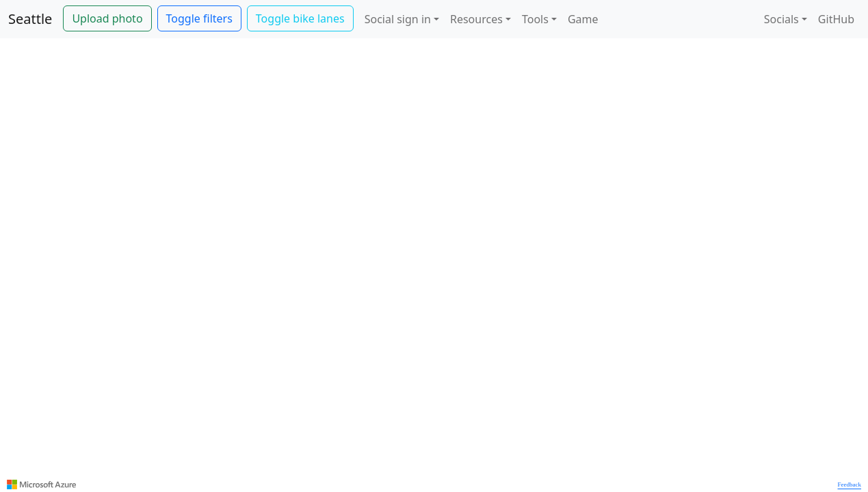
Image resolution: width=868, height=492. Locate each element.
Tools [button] (535, 19)
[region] (434, 265)
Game (583, 19)
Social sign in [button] (398, 19)
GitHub (836, 19)
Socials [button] (781, 19)
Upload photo (107, 18)
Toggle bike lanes (300, 18)
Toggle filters (199, 18)
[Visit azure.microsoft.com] (42, 484)
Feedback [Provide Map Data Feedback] (850, 484)
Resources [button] (476, 19)
